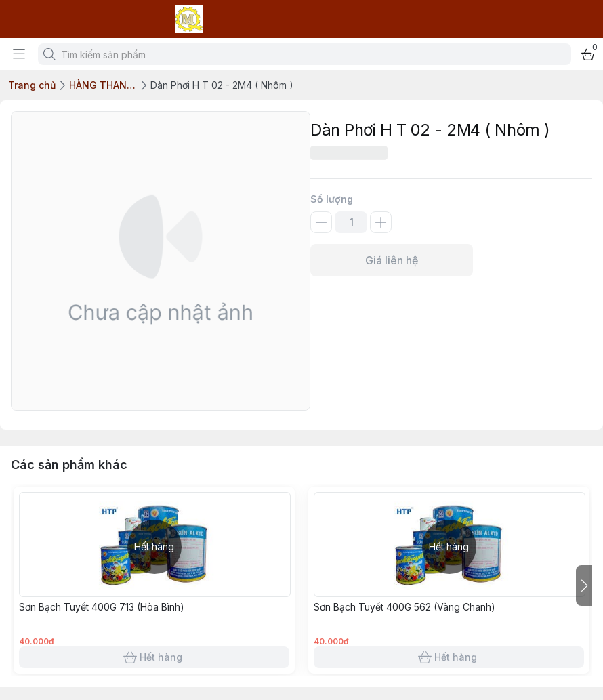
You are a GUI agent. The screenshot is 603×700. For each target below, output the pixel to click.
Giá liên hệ (392, 260)
